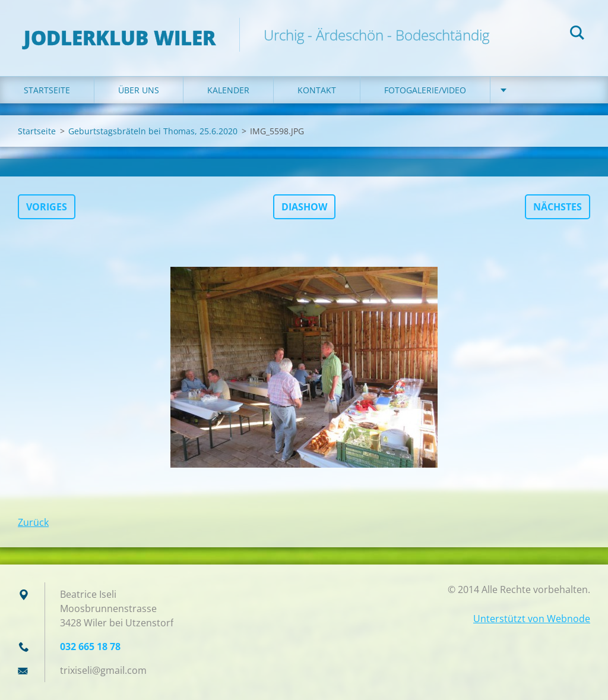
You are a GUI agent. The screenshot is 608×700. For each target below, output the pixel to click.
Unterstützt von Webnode (532, 619)
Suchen (577, 34)
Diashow (304, 207)
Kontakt (317, 90)
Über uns (139, 90)
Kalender (228, 90)
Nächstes (558, 207)
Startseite (47, 90)
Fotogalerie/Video (425, 90)
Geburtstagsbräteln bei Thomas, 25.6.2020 (153, 131)
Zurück (33, 522)
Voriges (47, 207)
